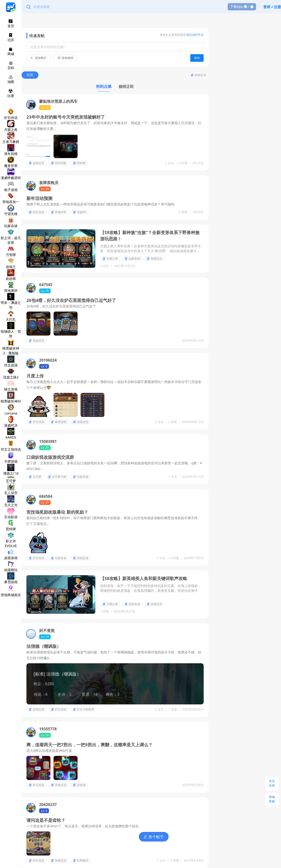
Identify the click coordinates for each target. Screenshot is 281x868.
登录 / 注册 (272, 7)
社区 (30, 75)
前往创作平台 (195, 35)
